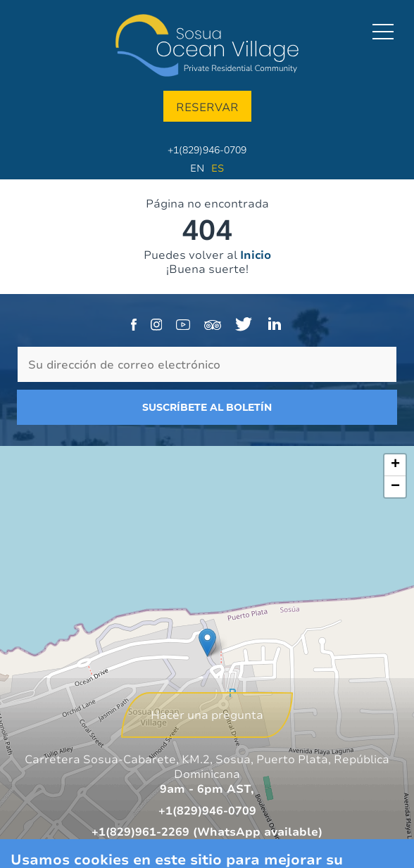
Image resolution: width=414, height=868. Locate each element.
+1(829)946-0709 (207, 149)
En (197, 168)
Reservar (207, 107)
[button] (207, 643)
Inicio (256, 255)
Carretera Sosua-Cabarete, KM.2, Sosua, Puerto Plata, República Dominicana (207, 766)
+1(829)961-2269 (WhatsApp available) (207, 831)
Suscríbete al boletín (207, 407)
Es (218, 168)
